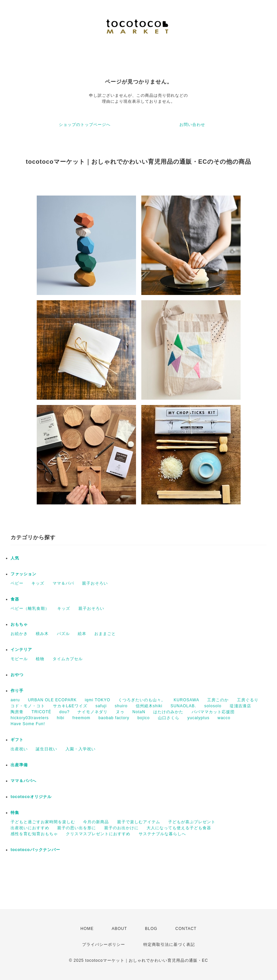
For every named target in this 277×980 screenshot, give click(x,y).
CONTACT (186, 929)
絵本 (82, 634)
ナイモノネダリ (92, 712)
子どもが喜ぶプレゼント (192, 822)
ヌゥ (120, 712)
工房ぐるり (248, 700)
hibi (61, 718)
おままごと (105, 634)
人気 (15, 558)
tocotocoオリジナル (31, 797)
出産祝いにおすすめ (30, 828)
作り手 (17, 691)
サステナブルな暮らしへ (162, 834)
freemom (81, 718)
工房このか (218, 700)
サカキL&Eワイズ (70, 706)
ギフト (17, 740)
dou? (64, 712)
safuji (101, 706)
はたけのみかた (168, 712)
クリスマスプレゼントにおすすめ (98, 834)
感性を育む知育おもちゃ (34, 834)
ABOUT (119, 929)
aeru (15, 700)
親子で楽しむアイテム (139, 822)
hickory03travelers (30, 718)
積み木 (42, 634)
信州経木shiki (149, 706)
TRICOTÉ (41, 712)
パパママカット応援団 (213, 712)
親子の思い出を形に (77, 828)
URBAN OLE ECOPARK (52, 700)
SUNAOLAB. (183, 706)
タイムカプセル (68, 659)
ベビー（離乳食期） (30, 608)
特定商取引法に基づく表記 (169, 945)
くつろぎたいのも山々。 (142, 700)
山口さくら (169, 718)
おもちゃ (19, 624)
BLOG (151, 929)
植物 (40, 659)
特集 (15, 813)
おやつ (17, 675)
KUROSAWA (186, 700)
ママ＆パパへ (23, 781)
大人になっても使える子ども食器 (179, 828)
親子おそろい (95, 583)
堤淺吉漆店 (240, 706)
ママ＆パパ (63, 583)
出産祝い (19, 749)
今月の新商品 (96, 822)
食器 (15, 599)
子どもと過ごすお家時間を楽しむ (43, 822)
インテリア (21, 650)
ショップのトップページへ (85, 125)
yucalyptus (198, 718)
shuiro (121, 706)
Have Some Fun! (28, 724)
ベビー (17, 583)
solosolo (213, 706)
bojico (143, 718)
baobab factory (114, 718)
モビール (19, 659)
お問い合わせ (192, 125)
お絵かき (19, 634)
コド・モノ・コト (28, 706)
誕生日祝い (46, 749)
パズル (63, 634)
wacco (224, 718)
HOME (87, 929)
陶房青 (17, 712)
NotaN (139, 712)
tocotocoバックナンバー (35, 850)
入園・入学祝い (81, 749)
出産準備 (19, 765)
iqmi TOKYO (97, 700)
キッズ (38, 583)
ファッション (23, 574)
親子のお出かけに (121, 828)
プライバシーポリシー (104, 945)
